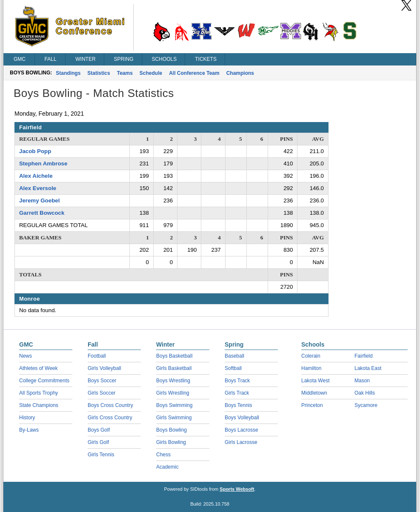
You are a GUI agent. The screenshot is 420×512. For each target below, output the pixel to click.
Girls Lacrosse (241, 442)
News (26, 356)
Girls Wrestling (173, 393)
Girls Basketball (174, 368)
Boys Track (237, 381)
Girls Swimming (174, 418)
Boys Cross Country (110, 405)
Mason (362, 381)
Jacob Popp (35, 151)
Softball (233, 368)
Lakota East (368, 368)
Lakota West (315, 381)
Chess (163, 455)
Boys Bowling (171, 430)
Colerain (311, 356)
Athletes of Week (39, 368)
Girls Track (237, 393)
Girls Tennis (101, 455)
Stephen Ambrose (43, 164)
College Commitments (44, 381)
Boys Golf (99, 430)
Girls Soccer (101, 393)
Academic (167, 467)
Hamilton (311, 368)
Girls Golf (98, 442)
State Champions (39, 405)
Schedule (151, 73)
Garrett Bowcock (42, 213)
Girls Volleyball (104, 368)
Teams (125, 73)
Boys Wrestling (173, 381)
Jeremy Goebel (39, 201)
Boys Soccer (102, 381)
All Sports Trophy (39, 393)
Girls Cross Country (110, 418)
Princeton (312, 405)
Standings (68, 73)
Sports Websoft (237, 489)
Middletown (314, 393)
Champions (240, 73)
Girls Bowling (171, 442)
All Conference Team (194, 73)
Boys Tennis (238, 405)
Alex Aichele (36, 176)
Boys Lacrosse (241, 430)
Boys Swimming (174, 405)
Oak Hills (365, 393)
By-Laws (29, 430)
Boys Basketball (174, 356)
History (27, 418)
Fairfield (364, 356)
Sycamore (366, 405)
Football (97, 356)
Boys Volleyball (242, 418)
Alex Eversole (38, 188)
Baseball (234, 356)
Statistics (99, 73)
